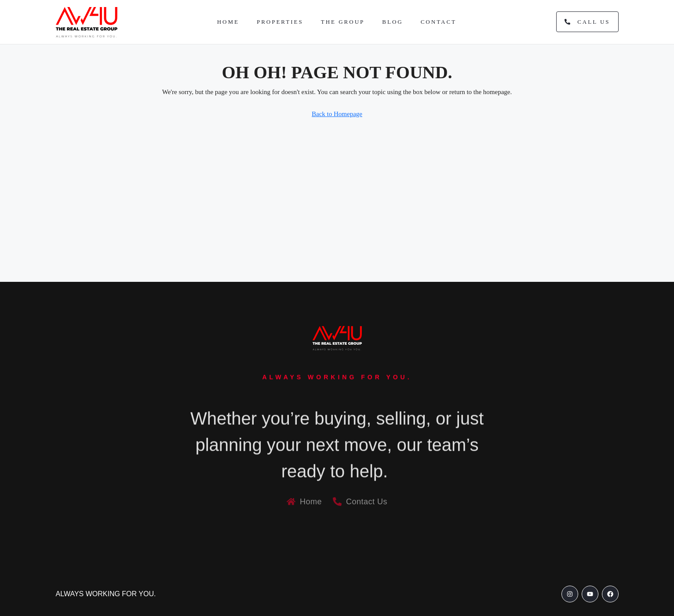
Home (228, 22)
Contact (439, 22)
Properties (280, 22)
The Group (343, 22)
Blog (392, 22)
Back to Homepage (337, 114)
